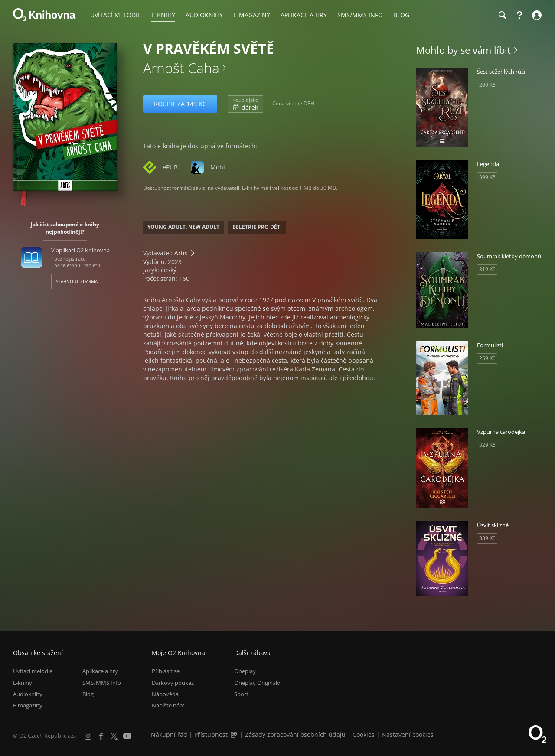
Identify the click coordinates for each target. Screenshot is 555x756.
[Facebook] (101, 736)
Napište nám (168, 705)
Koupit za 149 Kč (180, 104)
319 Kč (487, 269)
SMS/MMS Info (102, 683)
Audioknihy (28, 694)
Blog (88, 694)
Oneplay (245, 671)
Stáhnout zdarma (77, 281)
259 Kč (487, 358)
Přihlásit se (166, 671)
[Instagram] (88, 736)
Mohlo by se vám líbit (464, 50)
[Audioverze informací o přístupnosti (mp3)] (235, 735)
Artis (181, 253)
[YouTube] (127, 736)
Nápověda (165, 694)
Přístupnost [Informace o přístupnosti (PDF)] (211, 735)
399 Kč (487, 177)
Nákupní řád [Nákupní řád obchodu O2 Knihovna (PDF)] (169, 735)
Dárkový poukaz (173, 683)
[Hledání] (502, 15)
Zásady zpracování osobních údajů (295, 735)
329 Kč (487, 445)
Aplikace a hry (100, 671)
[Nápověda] (519, 15)
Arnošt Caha (181, 68)
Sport (241, 694)
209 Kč (487, 85)
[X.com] (114, 736)
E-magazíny (28, 705)
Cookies (364, 735)
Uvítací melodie (33, 671)
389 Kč (487, 538)
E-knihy (23, 683)
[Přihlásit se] (536, 15)
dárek (245, 104)
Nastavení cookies (408, 735)
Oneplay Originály (257, 683)
